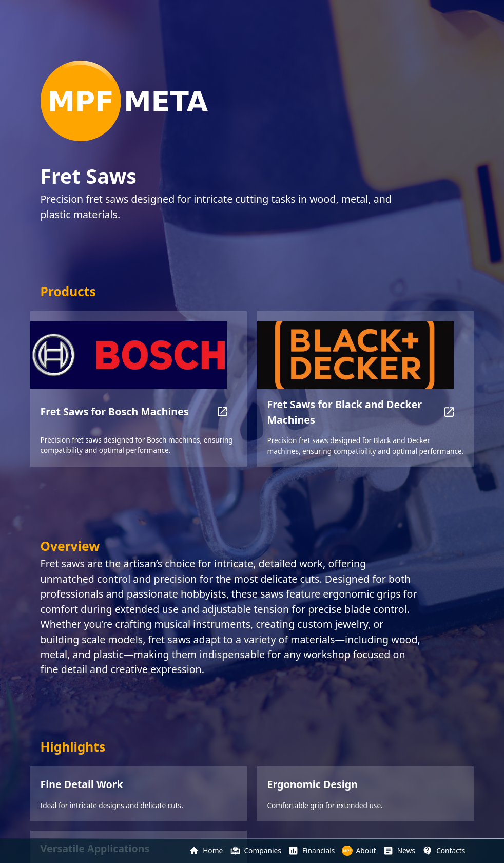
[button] (222, 411)
